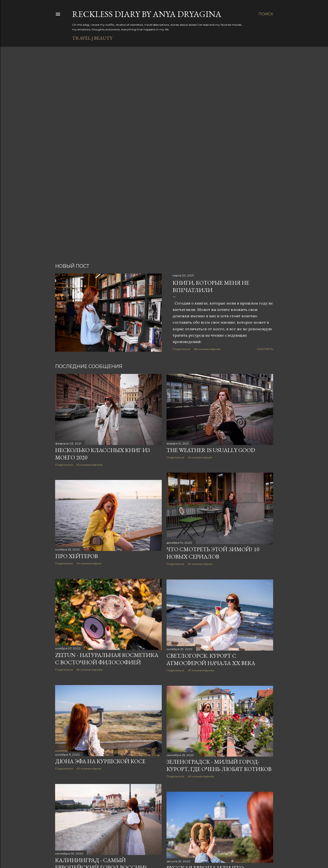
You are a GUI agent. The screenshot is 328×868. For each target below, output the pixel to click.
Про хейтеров (77, 556)
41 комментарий (200, 457)
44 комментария (89, 563)
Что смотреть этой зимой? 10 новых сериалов (213, 553)
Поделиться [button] (181, 349)
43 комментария (89, 768)
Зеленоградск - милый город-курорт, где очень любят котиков (219, 765)
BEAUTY (103, 38)
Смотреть (265, 349)
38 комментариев (207, 349)
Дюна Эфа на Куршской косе (100, 761)
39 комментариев (90, 670)
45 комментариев (201, 776)
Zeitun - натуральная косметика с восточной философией (107, 659)
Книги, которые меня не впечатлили (211, 286)
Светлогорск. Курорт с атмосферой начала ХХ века (211, 659)
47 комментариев (201, 670)
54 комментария (200, 564)
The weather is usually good (211, 450)
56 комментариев (89, 465)
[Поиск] (266, 14)
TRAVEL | (83, 38)
